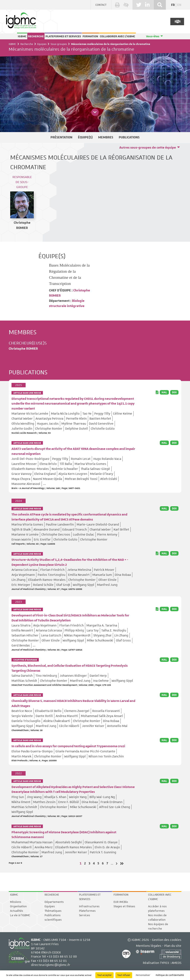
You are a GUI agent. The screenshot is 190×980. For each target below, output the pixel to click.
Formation (90, 36)
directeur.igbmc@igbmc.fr (51, 965)
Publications (129, 137)
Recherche (36, 36)
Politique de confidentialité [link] (170, 975)
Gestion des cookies (167, 940)
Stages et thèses (124, 906)
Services (85, 915)
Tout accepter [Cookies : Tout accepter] (104, 975)
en (179, 5)
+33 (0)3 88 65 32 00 (62, 956)
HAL (164, 392)
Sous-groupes (59, 44)
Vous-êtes (153, 36)
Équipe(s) (85, 137)
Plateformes (87, 911)
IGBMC (22, 36)
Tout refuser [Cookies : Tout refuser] (124, 975)
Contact (101, 5)
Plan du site (173, 946)
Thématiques (53, 911)
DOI (174, 392)
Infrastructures (89, 906)
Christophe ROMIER (23, 349)
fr (173, 5)
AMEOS (176, 963)
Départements (54, 902)
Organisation (18, 906)
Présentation (61, 137)
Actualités (17, 911)
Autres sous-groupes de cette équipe (148, 148)
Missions (16, 902)
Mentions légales (149, 946)
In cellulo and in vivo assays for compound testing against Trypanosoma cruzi (68, 746)
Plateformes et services (63, 36)
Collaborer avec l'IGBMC (117, 36)
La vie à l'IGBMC (20, 915)
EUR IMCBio (121, 902)
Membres (106, 137)
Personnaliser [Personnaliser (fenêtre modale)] (143, 975)
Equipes (42, 44)
